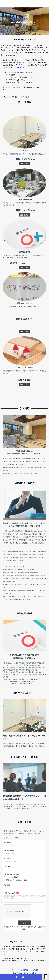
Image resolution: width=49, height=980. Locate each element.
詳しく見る (25, 195)
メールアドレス (14, 866)
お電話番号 (13, 861)
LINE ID (13, 872)
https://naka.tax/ (20, 65)
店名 (12, 884)
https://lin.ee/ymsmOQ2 (15, 853)
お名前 (12, 856)
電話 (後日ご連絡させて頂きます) (20, 881)
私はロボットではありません (19, 902)
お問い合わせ (21, 977)
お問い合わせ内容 (15, 889)
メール (13, 879)
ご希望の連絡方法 (15, 877)
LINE (18, 879)
